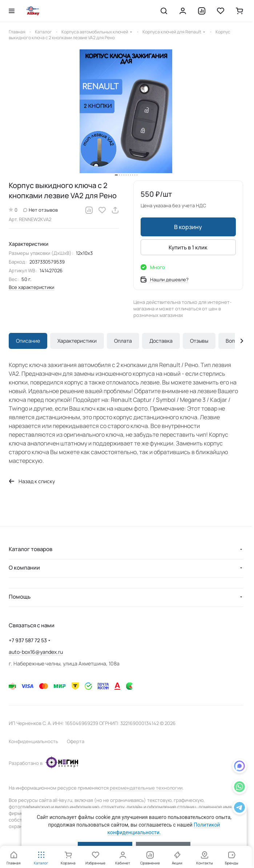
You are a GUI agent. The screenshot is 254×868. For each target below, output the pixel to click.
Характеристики (77, 341)
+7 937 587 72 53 (28, 640)
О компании (24, 568)
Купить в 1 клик (188, 247)
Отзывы (199, 341)
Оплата (123, 341)
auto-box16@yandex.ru (36, 652)
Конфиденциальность (33, 741)
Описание (28, 341)
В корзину (188, 227)
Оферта (76, 741)
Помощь (20, 597)
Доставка (161, 341)
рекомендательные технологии (146, 788)
